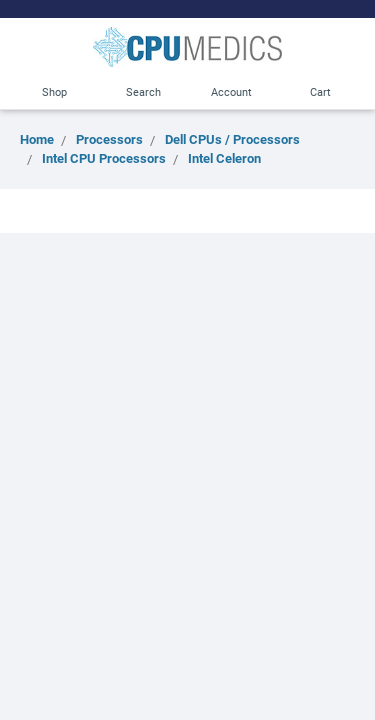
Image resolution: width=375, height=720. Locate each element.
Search (143, 91)
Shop (54, 91)
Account (231, 91)
